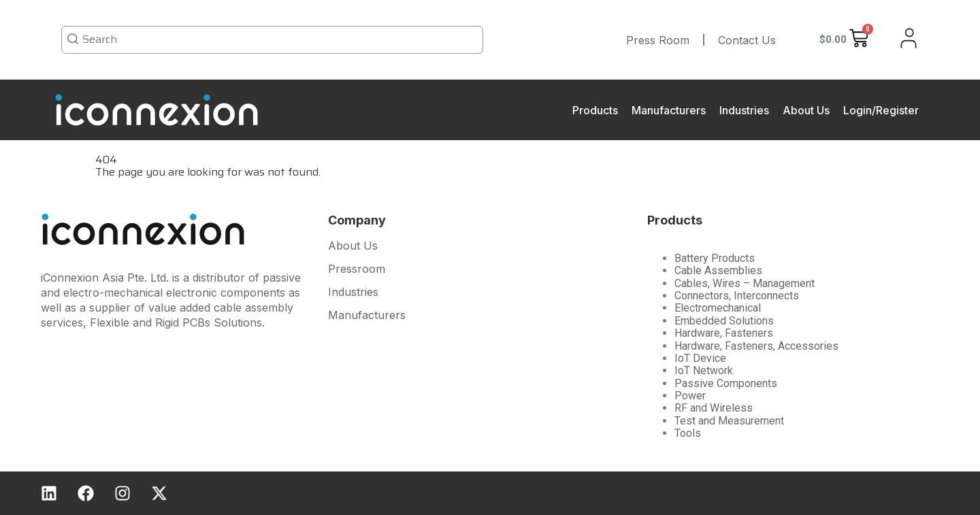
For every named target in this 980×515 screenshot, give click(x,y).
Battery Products (715, 258)
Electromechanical (718, 308)
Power (690, 396)
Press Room (658, 40)
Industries (744, 110)
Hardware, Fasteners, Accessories (756, 346)
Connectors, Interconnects (737, 296)
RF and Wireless (714, 408)
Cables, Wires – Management (745, 283)
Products (595, 110)
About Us (806, 110)
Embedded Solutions (724, 321)
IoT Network (704, 370)
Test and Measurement (729, 421)
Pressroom (357, 269)
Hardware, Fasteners (724, 333)
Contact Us (747, 40)
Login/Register (881, 110)
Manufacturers (669, 110)
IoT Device (700, 358)
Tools (688, 433)
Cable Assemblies (718, 270)
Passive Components (726, 383)
